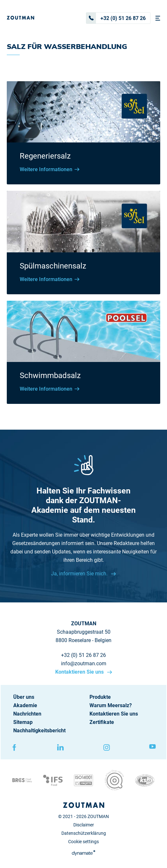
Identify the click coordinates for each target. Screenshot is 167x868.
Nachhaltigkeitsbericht (39, 731)
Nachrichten (27, 714)
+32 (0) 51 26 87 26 (116, 18)
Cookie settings (83, 842)
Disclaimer (84, 825)
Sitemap (23, 722)
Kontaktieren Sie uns (80, 672)
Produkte (100, 697)
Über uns (24, 697)
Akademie (25, 705)
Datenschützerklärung (84, 833)
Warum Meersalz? (111, 705)
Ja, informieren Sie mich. (80, 574)
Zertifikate (102, 722)
